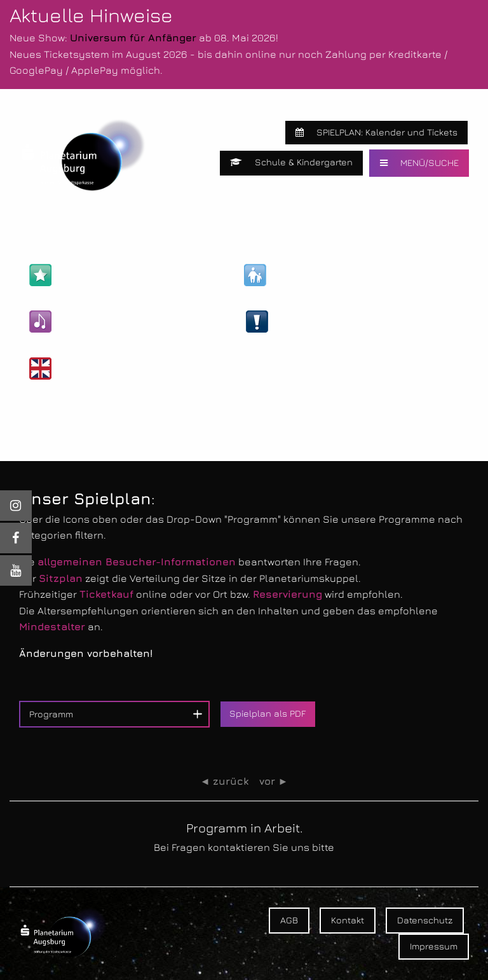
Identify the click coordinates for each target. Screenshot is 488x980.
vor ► (274, 781)
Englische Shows (87, 369)
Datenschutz (425, 920)
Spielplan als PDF (268, 713)
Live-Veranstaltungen (315, 321)
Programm (51, 714)
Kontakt (348, 920)
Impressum (434, 946)
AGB (289, 920)
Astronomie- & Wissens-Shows (121, 275)
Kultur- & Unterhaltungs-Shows (122, 321)
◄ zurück (225, 781)
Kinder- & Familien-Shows (323, 275)
